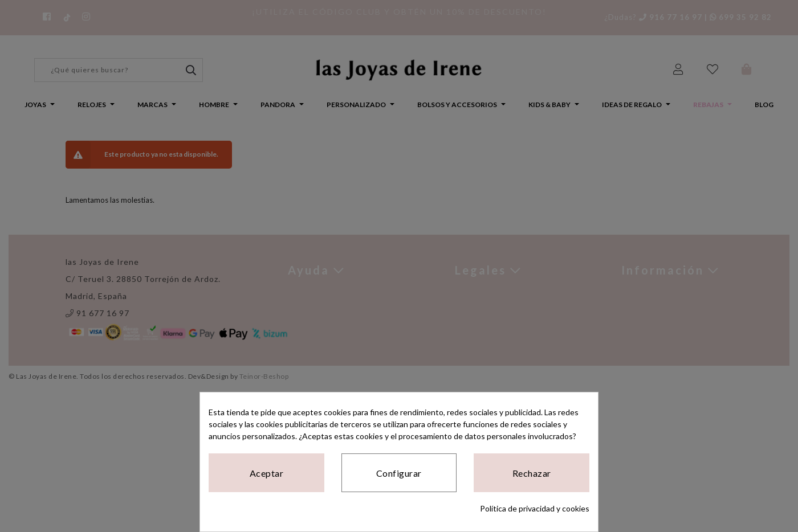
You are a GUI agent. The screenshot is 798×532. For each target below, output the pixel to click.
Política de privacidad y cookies (535, 508)
